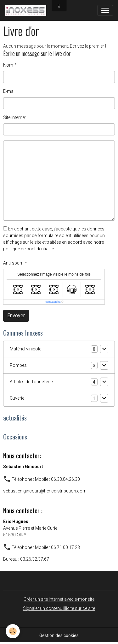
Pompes (18, 365)
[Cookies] (13, 631)
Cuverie (17, 398)
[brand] (27, 10)
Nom (8, 65)
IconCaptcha (53, 302)
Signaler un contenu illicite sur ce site (59, 608)
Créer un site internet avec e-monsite (59, 599)
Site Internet (14, 117)
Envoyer (16, 316)
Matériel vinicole (25, 349)
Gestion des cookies (59, 635)
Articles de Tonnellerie (31, 382)
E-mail (9, 91)
